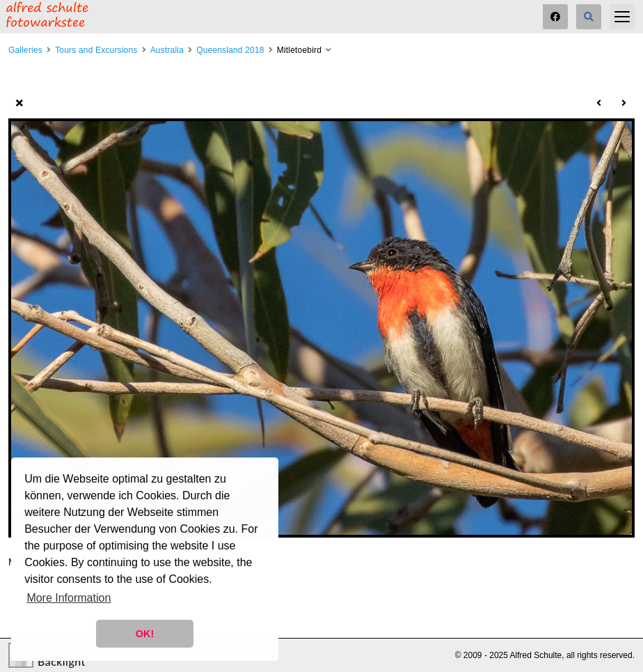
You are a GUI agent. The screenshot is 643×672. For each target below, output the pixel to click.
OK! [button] (145, 634)
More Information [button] (69, 598)
